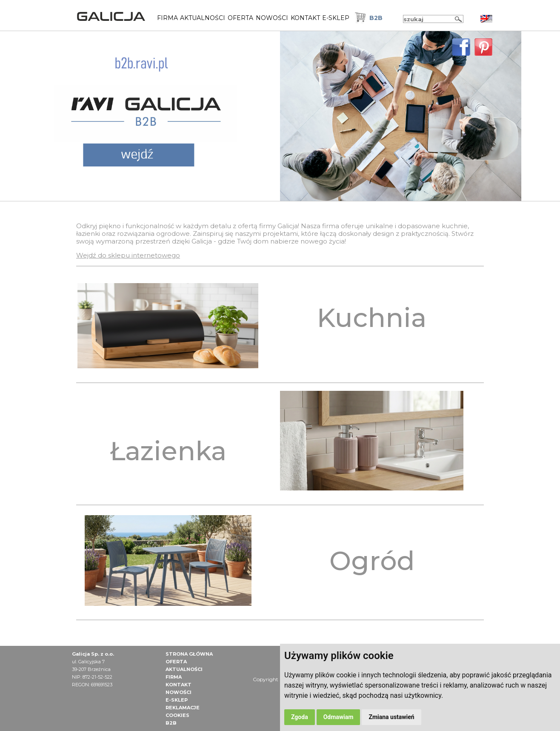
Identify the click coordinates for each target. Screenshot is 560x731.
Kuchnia (372, 318)
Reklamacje (183, 708)
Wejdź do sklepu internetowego (128, 255)
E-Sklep (336, 18)
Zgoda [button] (300, 717)
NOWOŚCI (272, 18)
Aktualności (203, 18)
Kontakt (305, 18)
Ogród (372, 561)
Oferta (240, 18)
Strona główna (189, 654)
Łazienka (168, 451)
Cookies (177, 715)
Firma (167, 18)
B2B (376, 18)
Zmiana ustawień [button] (391, 717)
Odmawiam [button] (339, 717)
